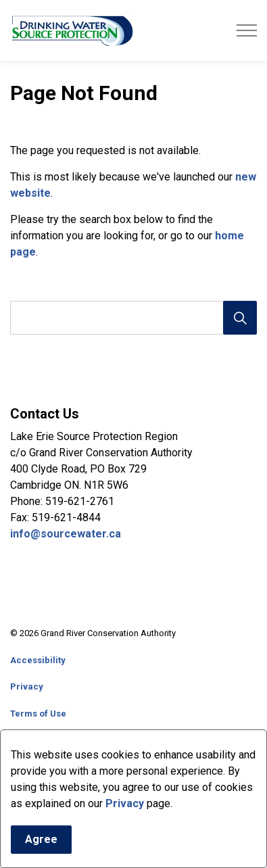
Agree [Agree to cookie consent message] (41, 844)
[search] (132, 318)
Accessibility (38, 660)
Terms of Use (38, 714)
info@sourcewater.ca (67, 534)
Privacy (125, 807)
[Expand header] (247, 30)
